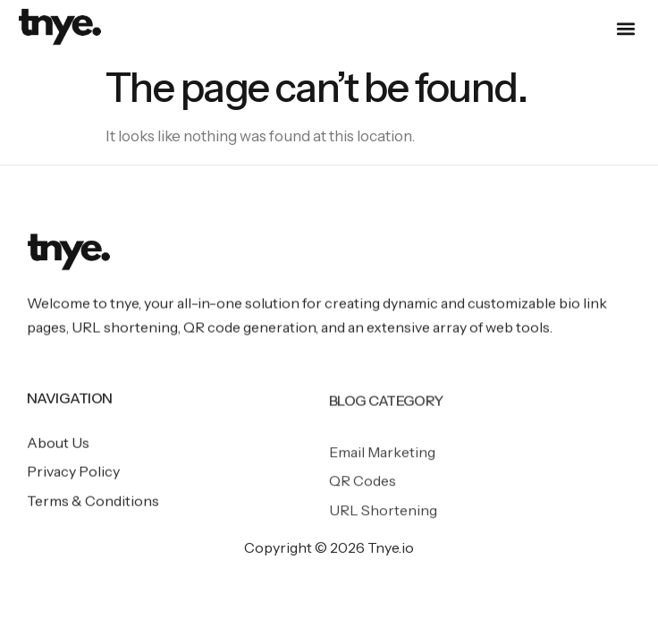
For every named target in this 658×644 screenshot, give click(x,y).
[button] (625, 29)
